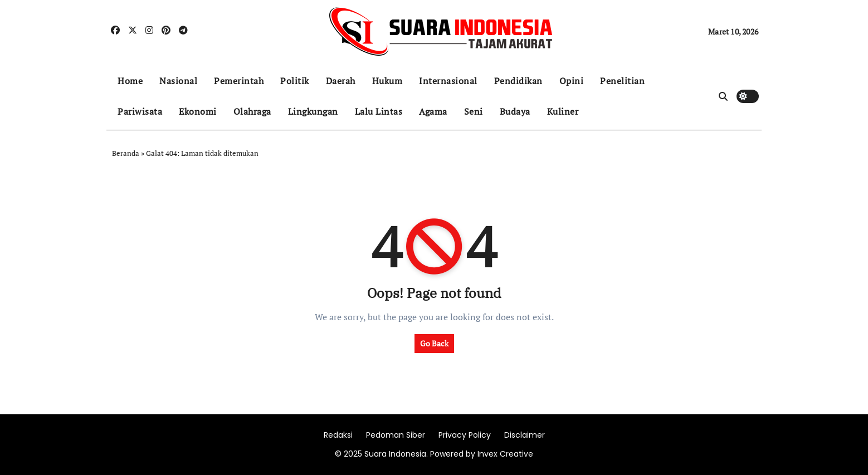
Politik (295, 81)
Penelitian (622, 81)
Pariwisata (140, 111)
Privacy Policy (465, 435)
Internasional (448, 81)
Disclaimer (525, 435)
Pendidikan (518, 81)
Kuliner (563, 111)
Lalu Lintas (379, 111)
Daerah (341, 81)
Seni (474, 111)
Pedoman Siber (396, 435)
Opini (572, 81)
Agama (433, 111)
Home (130, 81)
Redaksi (338, 435)
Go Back (434, 343)
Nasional (178, 81)
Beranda (126, 153)
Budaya (515, 111)
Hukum (387, 81)
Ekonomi (198, 111)
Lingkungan (313, 111)
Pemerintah (239, 81)
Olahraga (252, 111)
